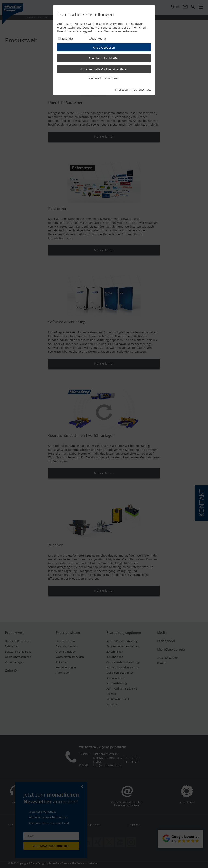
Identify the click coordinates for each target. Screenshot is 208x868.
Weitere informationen (104, 78)
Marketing (99, 38)
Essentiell (68, 38)
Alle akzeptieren (104, 47)
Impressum (123, 89)
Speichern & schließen (104, 58)
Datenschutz (142, 89)
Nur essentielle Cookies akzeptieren (104, 69)
